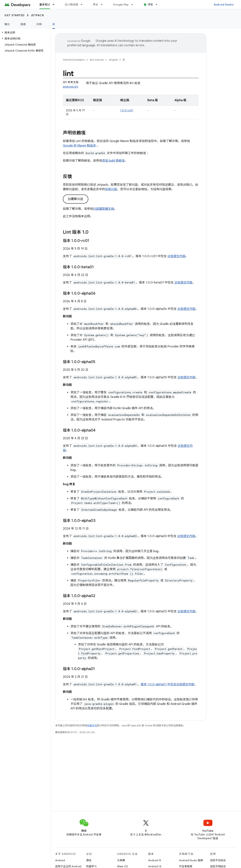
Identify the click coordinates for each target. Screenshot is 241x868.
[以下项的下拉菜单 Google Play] (134, 5)
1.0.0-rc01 (127, 110)
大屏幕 (121, 860)
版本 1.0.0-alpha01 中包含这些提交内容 (167, 684)
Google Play (121, 5)
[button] (25, 33)
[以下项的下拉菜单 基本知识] (55, 5)
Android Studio (224, 5)
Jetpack (37, 15)
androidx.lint (71, 87)
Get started (15, 15)
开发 (96, 5)
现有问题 (111, 189)
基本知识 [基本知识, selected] (45, 5)
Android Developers (74, 60)
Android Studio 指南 (191, 860)
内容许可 (92, 725)
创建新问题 (76, 199)
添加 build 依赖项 (113, 161)
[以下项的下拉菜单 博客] (158, 5)
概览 (7, 24)
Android (60, 860)
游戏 (89, 860)
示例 (39, 24)
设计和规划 (71, 5)
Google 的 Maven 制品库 (79, 146)
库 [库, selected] (54, 24)
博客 (151, 5)
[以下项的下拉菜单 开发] (103, 5)
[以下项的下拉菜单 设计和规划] (83, 5)
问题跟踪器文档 (104, 209)
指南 (23, 24)
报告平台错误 (218, 860)
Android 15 (155, 860)
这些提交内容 (176, 256)
